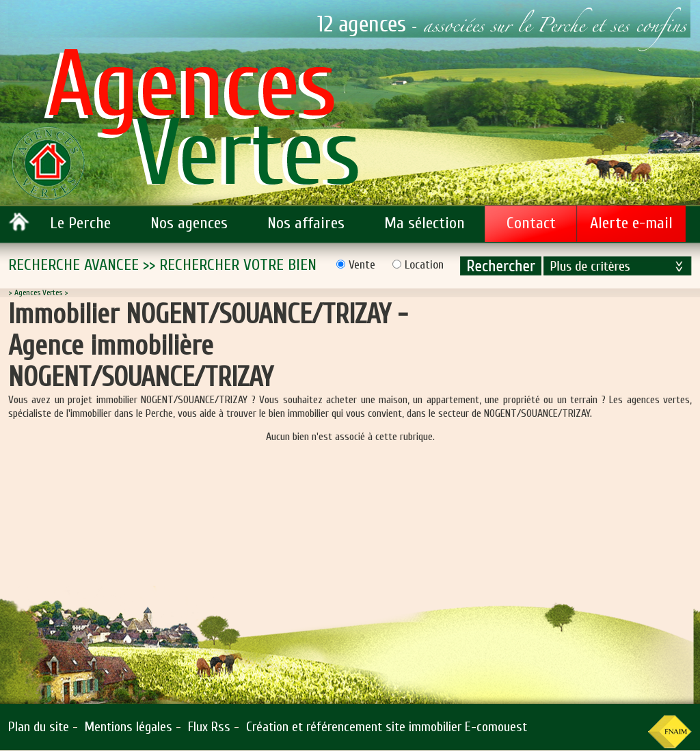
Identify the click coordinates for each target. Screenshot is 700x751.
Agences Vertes (38, 292)
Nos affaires (306, 223)
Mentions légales (129, 727)
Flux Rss (209, 727)
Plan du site (39, 727)
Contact (531, 223)
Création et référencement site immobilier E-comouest (387, 727)
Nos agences (189, 223)
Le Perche (80, 223)
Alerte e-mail (631, 223)
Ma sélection (425, 223)
